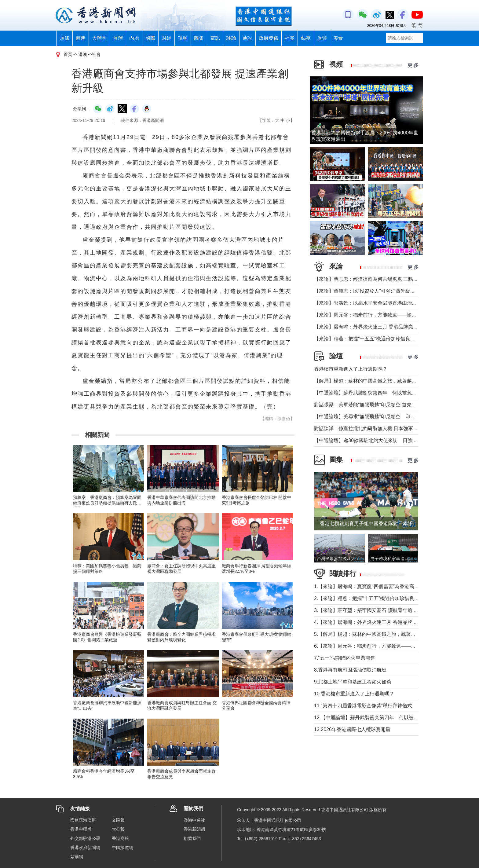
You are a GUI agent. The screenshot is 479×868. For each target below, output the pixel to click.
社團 (290, 38)
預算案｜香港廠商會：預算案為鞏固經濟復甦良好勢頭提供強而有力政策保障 (107, 503)
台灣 (118, 38)
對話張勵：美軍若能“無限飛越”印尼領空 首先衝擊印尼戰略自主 (382, 405)
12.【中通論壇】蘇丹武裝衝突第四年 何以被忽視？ (371, 718)
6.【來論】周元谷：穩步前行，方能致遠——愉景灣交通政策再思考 (387, 646)
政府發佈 (269, 38)
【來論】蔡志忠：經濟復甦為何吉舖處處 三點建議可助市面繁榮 (383, 279)
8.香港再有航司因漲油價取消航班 (350, 670)
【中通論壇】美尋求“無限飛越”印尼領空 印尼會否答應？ (377, 417)
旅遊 (322, 38)
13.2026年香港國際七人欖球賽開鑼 (352, 729)
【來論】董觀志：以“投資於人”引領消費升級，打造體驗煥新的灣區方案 (391, 291)
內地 (134, 38)
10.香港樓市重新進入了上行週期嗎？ (354, 694)
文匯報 (118, 820)
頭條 (64, 38)
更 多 (413, 65)
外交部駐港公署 (85, 838)
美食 (338, 38)
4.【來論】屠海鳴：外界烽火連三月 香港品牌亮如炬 (371, 622)
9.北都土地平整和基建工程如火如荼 (353, 682)
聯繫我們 (192, 838)
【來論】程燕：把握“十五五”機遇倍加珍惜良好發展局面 (374, 339)
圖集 (199, 38)
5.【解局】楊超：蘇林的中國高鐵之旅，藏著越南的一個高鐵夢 (382, 634)
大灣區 (99, 38)
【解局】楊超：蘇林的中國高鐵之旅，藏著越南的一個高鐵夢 (380, 381)
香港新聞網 (194, 829)
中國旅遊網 (122, 848)
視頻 (183, 38)
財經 (166, 38)
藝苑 (306, 38)
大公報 (118, 829)
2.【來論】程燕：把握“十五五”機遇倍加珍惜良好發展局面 (376, 598)
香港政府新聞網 (85, 848)
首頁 (68, 54)
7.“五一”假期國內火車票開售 (345, 658)
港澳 (81, 38)
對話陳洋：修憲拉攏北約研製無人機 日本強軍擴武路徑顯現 (378, 429)
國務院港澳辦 (83, 820)
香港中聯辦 (81, 829)
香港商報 (120, 838)
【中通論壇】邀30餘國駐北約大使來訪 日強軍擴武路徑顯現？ (383, 440)
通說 (247, 38)
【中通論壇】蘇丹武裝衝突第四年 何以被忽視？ (368, 393)
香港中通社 (194, 820)
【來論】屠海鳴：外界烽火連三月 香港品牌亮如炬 (368, 327)
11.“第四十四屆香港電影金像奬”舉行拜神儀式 (363, 706)
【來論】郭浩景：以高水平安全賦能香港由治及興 (368, 303)
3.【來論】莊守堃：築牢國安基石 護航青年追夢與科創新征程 (380, 610)
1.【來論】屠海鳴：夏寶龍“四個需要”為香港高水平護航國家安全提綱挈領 (393, 586)
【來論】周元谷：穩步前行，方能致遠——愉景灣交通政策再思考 (385, 315)
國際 (150, 38)
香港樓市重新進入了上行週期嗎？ (351, 369)
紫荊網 (77, 857)
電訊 (215, 38)
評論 (231, 38)
